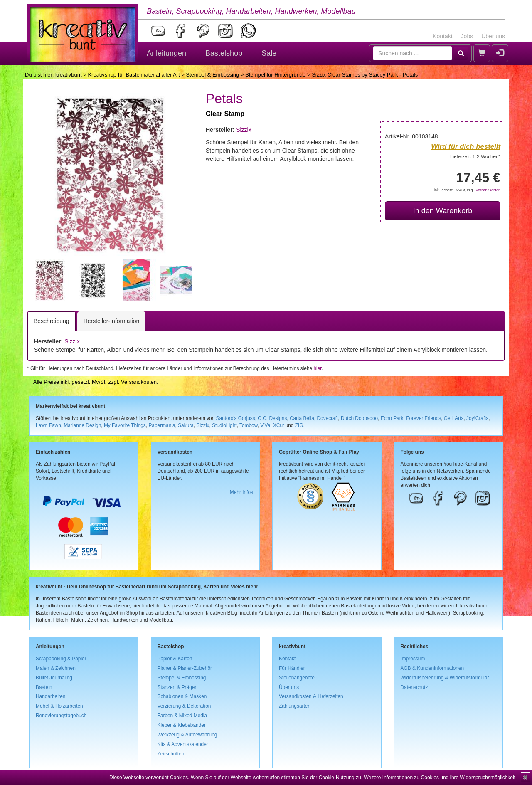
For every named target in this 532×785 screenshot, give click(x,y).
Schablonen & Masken (182, 696)
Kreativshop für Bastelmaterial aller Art (134, 75)
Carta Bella (302, 418)
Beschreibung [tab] (52, 321)
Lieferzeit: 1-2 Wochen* (475, 156)
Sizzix (244, 130)
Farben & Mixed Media (182, 716)
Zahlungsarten (295, 706)
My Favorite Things (125, 425)
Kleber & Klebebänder (182, 725)
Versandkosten (488, 190)
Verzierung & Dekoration (184, 706)
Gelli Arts (454, 418)
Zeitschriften (171, 754)
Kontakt (442, 36)
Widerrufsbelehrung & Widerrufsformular (445, 678)
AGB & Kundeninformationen (432, 668)
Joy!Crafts (478, 418)
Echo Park (392, 418)
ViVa (265, 425)
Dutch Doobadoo (359, 418)
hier (317, 368)
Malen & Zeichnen (56, 668)
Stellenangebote (297, 678)
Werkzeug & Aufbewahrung (187, 735)
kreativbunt (69, 75)
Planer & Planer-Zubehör (185, 668)
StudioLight (224, 425)
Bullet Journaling (54, 678)
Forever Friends (424, 418)
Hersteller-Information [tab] (112, 321)
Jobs (467, 36)
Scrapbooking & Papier (61, 659)
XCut (278, 425)
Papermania (162, 425)
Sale (269, 53)
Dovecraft (327, 418)
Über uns (493, 36)
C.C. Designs (272, 418)
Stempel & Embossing (212, 75)
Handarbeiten (50, 696)
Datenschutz (414, 687)
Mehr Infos (241, 492)
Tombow (249, 425)
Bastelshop (224, 53)
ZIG (299, 425)
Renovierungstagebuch (61, 716)
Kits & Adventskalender (183, 744)
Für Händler (292, 668)
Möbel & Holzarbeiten (59, 706)
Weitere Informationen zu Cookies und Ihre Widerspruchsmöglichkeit (440, 778)
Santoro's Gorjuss (236, 418)
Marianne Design (82, 425)
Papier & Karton (175, 659)
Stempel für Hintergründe (275, 75)
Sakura (186, 425)
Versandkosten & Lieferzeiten (311, 696)
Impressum (413, 659)
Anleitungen (166, 53)
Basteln (44, 687)
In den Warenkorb (443, 211)
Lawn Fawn (48, 425)
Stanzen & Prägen (178, 687)
